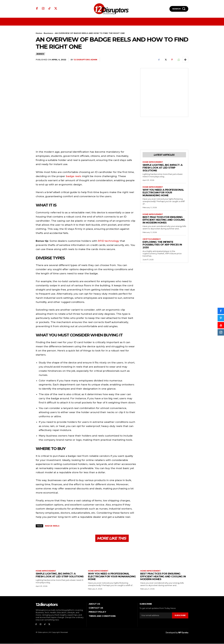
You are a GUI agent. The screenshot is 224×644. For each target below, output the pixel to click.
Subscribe (180, 616)
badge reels (74, 176)
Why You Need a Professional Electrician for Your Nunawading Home (163, 193)
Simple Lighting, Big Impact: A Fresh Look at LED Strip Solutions (162, 168)
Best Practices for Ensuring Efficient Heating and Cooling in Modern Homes (164, 220)
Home (39, 33)
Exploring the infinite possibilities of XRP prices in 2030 (162, 245)
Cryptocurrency (152, 239)
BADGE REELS (52, 526)
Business (48, 33)
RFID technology (108, 241)
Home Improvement (153, 162)
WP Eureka (183, 633)
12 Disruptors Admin (85, 60)
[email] (156, 616)
